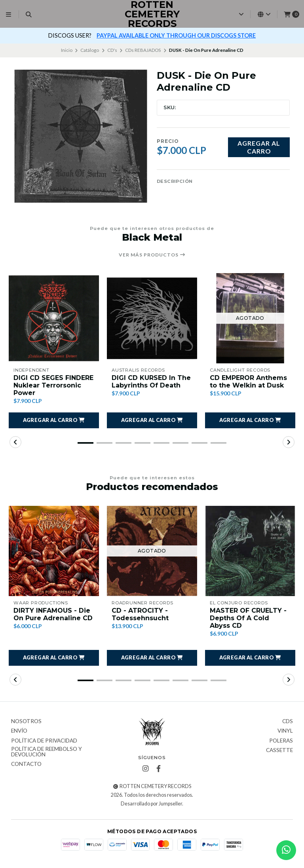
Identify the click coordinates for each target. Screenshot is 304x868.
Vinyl (285, 731)
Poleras (281, 741)
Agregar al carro (259, 147)
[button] (54, 420)
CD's (112, 50)
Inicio (67, 50)
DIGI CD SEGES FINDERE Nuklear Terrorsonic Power (53, 385)
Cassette (279, 750)
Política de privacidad (44, 741)
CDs (288, 722)
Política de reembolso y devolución (47, 752)
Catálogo (90, 50)
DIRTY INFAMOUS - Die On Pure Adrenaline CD (53, 614)
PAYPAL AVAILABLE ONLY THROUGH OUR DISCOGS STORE (176, 35)
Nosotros (26, 722)
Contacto (26, 764)
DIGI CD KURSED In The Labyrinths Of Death (151, 382)
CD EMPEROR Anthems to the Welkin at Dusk (248, 382)
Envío (19, 731)
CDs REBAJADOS (143, 50)
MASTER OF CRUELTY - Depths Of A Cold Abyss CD (248, 618)
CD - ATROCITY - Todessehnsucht (140, 614)
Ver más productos (152, 255)
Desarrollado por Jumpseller (151, 804)
